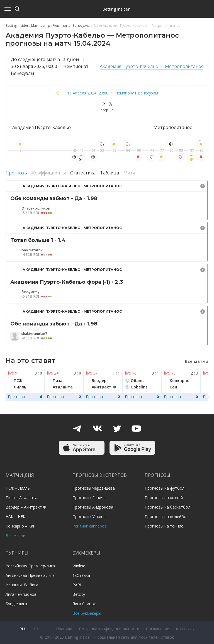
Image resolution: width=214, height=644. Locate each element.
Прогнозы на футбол (165, 488)
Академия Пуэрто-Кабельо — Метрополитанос (151, 66)
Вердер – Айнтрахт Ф (26, 507)
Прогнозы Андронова (93, 507)
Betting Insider (116, 9)
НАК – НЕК (15, 517)
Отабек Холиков (36, 208)
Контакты (185, 629)
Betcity (79, 594)
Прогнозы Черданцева (94, 488)
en (37, 629)
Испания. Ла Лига (22, 585)
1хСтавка (81, 575)
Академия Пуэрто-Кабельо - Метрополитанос (72, 186)
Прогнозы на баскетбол (167, 507)
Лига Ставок (84, 604)
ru (22, 629)
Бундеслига (16, 604)
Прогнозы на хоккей (164, 498)
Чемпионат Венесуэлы (136, 93)
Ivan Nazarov (32, 250)
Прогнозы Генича (89, 498)
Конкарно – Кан (20, 526)
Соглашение (158, 629)
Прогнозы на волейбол (167, 517)
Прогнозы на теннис (164, 526)
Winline (79, 566)
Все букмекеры (87, 613)
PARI (77, 585)
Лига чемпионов (21, 594)
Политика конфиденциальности (109, 629)
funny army (30, 292)
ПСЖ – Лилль (18, 488)
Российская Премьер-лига (30, 566)
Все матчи (15, 535)
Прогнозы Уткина (89, 517)
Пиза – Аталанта (21, 498)
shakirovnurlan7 (34, 334)
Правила (64, 629)
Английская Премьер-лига (30, 575)
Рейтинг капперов (90, 526)
